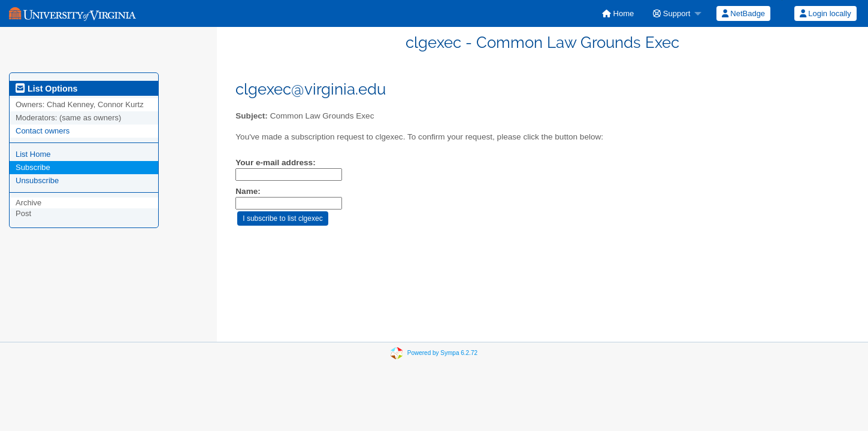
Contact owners (43, 131)
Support (672, 13)
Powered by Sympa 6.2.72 (442, 353)
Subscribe (33, 167)
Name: (248, 191)
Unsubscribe (37, 180)
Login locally (825, 13)
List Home (33, 154)
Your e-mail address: (275, 163)
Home (618, 13)
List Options (46, 89)
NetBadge (743, 13)
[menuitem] (618, 13)
